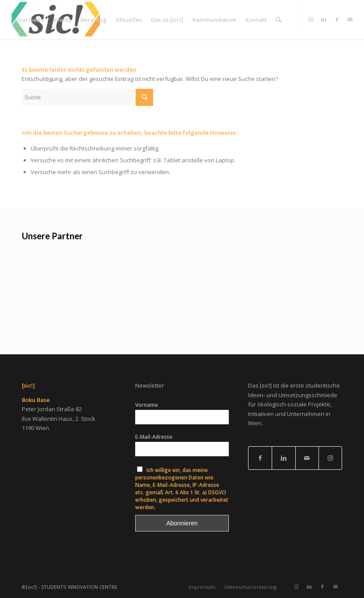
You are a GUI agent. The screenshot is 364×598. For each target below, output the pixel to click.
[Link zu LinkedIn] (324, 19)
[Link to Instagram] (330, 458)
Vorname (147, 405)
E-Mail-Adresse (154, 437)
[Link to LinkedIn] (283, 458)
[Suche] (278, 20)
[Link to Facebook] (260, 458)
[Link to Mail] (307, 458)
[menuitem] (30, 20)
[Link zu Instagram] (311, 19)
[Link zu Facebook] (337, 19)
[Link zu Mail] (350, 19)
